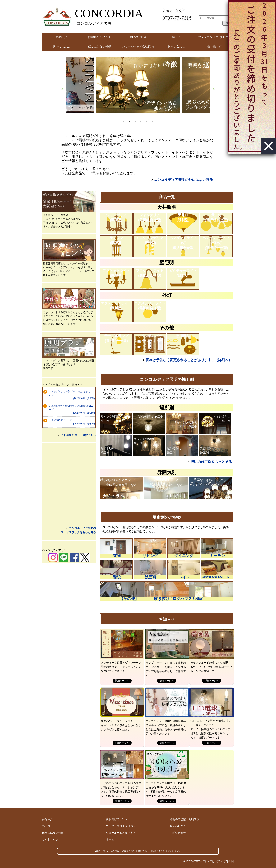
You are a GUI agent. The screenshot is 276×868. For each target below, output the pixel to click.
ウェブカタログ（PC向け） (123, 826)
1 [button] (124, 121)
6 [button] (152, 121)
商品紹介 (61, 37)
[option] (138, 85)
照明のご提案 (138, 37)
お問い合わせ (176, 46)
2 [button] (129, 121)
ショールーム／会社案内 (138, 46)
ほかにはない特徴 (100, 46)
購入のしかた (61, 46)
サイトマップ (50, 839)
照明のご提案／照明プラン (186, 819)
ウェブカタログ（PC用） (215, 37)
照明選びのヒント (100, 37)
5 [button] (147, 121)
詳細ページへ (122, 681)
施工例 (176, 37)
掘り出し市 (215, 46)
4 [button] (141, 121)
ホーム (110, 839)
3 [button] (135, 121)
